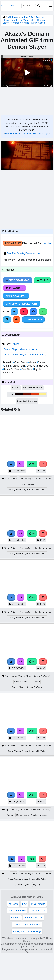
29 (32, 534)
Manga (32, 362)
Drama (7, 366)
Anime (16, 344)
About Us (13, 904)
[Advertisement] (25, 199)
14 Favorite (15, 288)
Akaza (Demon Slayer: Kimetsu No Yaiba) (27, 490)
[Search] (38, 6)
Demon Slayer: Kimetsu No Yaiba (35, 479)
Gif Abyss (13, 17)
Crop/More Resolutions (22, 304)
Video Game (20, 362)
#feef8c (43, 394)
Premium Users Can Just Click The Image (27, 134)
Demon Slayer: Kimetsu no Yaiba (21, 349)
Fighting (37, 884)
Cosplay (30, 366)
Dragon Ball (18, 366)
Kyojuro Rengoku (27, 484)
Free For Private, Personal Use (23, 253)
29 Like (42, 280)
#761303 (27, 394)
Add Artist (13, 243)
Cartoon (41, 362)
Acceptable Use (38, 911)
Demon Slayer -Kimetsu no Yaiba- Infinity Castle (24, 21)
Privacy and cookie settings (27, 931)
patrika (47, 243)
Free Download (18, 280)
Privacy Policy (38, 904)
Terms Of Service (17, 911)
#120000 (19, 394)
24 (32, 662)
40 (32, 464)
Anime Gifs (27, 17)
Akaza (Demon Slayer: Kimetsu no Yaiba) (25, 355)
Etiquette (16, 918)
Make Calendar (16, 296)
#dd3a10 (35, 394)
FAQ (25, 904)
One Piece (27, 369)
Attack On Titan (11, 369)
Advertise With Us (34, 918)
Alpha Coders (8, 6)
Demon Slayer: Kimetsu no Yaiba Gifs (23, 19)
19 (32, 597)
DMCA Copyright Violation (27, 925)
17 (32, 731)
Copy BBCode (33, 320)
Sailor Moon (42, 366)
